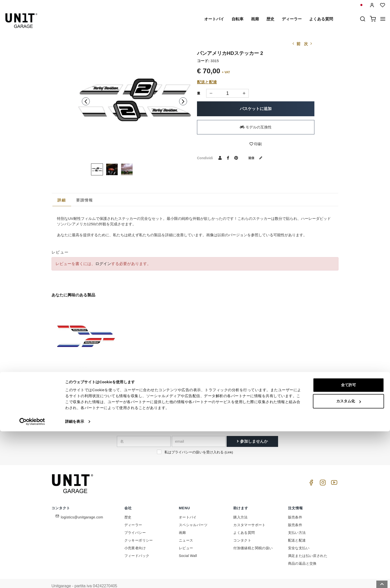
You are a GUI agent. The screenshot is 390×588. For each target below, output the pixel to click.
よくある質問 (321, 19)
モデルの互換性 (256, 127)
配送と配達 (207, 82)
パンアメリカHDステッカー (76, 366)
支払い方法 (297, 522)
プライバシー (135, 522)
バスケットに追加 (256, 109)
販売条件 (295, 506)
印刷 (256, 144)
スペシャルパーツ (193, 514)
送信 (257, 158)
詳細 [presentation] (62, 200)
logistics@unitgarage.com (82, 506)
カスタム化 (349, 558)
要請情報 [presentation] (85, 200)
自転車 (238, 19)
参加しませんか (252, 430)
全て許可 (348, 542)
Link (229, 441)
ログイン (103, 264)
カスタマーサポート (249, 514)
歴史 (270, 19)
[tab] (62, 200)
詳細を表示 (75, 578)
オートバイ (214, 19)
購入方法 (241, 506)
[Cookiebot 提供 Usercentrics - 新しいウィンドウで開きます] (32, 578)
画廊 (255, 19)
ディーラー (292, 19)
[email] (199, 430)
